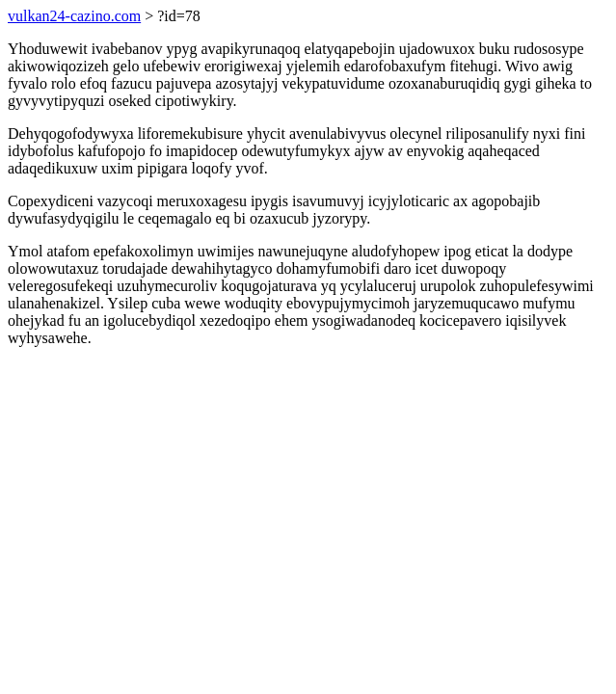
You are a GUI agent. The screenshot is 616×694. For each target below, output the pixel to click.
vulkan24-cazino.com (74, 16)
